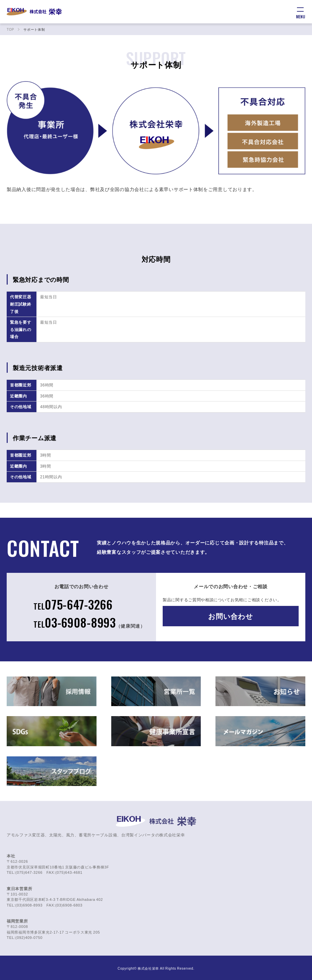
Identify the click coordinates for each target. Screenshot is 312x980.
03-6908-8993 (89, 622)
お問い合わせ (230, 616)
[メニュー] (300, 12)
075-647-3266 (73, 604)
